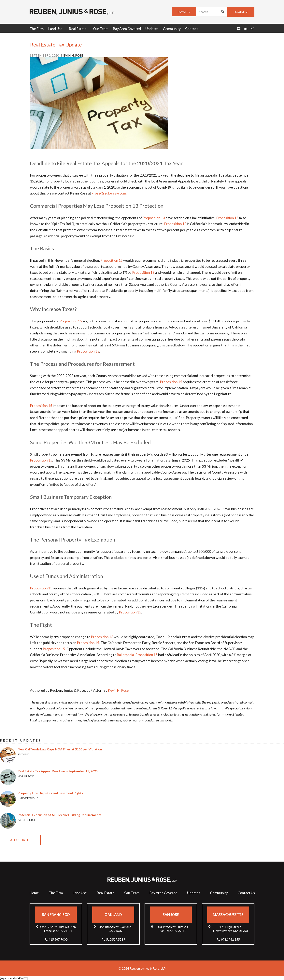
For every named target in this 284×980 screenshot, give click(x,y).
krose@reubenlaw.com (109, 193)
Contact (192, 29)
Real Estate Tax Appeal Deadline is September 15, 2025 (58, 771)
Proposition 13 (154, 218)
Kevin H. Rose (119, 690)
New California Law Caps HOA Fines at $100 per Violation (60, 749)
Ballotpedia (126, 655)
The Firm (37, 29)
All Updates (20, 840)
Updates (152, 29)
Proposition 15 (228, 218)
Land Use (56, 29)
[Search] (223, 12)
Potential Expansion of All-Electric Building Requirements (60, 815)
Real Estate (79, 29)
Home (34, 893)
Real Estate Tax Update (56, 45)
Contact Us (246, 893)
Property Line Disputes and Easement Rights (50, 793)
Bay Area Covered (127, 29)
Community (172, 29)
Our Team (101, 29)
